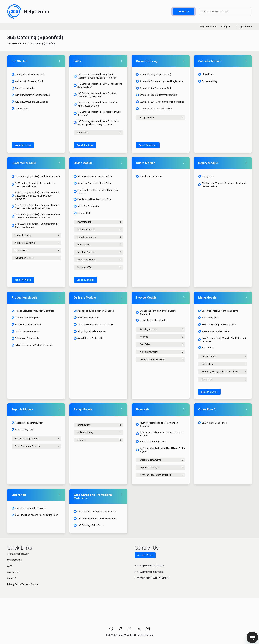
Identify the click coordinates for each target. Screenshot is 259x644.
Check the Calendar (23, 88)
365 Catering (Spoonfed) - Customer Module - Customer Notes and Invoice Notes (36, 207)
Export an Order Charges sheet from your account (96, 192)
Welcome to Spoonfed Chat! (27, 81)
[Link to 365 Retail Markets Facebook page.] (111, 630)
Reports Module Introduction (27, 423)
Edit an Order (20, 109)
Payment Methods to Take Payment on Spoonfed (157, 424)
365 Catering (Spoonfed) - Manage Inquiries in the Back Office (223, 185)
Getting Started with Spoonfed (28, 75)
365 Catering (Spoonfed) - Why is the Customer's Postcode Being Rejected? (95, 76)
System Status (208, 27)
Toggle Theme (243, 27)
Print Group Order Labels (25, 338)
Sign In (226, 27)
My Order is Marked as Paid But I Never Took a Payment (161, 450)
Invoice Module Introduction (152, 320)
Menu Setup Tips (208, 318)
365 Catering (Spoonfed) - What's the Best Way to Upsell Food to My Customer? (96, 123)
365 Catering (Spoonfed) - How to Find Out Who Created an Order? (96, 104)
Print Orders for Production (27, 325)
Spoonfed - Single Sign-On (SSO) (154, 75)
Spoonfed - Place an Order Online (154, 109)
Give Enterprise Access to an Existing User (35, 515)
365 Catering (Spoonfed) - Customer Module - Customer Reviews (36, 225)
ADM (10, 566)
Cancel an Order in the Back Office (93, 183)
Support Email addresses (151, 566)
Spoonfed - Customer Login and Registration (160, 81)
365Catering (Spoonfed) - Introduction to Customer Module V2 (33, 185)
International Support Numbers (153, 578)
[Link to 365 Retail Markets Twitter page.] (121, 630)
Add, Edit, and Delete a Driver (90, 331)
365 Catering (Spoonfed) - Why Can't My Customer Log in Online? (95, 95)
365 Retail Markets (17, 43)
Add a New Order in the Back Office (31, 95)
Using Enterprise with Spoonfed (29, 508)
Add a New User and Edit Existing (30, 102)
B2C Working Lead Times (213, 423)
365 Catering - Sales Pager (89, 525)
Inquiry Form (206, 176)
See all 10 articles (148, 145)
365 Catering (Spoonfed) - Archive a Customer (36, 176)
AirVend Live (13, 572)
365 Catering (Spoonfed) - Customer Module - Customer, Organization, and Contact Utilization (36, 196)
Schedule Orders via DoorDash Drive (94, 325)
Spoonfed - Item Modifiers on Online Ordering (160, 102)
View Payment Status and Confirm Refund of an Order (160, 434)
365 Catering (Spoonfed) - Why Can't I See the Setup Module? (98, 86)
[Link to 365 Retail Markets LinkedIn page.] (139, 630)
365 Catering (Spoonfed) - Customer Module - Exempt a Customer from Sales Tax (36, 216)
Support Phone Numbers (150, 572)
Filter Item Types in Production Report (32, 345)
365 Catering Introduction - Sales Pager (95, 518)
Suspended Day (208, 81)
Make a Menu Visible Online (214, 331)
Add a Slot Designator (86, 206)
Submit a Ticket (145, 555)
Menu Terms (206, 348)
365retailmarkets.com (18, 554)
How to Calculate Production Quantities (33, 311)
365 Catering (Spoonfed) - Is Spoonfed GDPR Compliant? (97, 114)
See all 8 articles (23, 145)
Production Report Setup (25, 331)
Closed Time (206, 75)
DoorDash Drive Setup (86, 318)
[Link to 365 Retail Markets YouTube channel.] (148, 630)
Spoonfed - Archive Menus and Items (218, 311)
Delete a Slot (82, 213)
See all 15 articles (86, 280)
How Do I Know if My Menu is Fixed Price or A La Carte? (222, 340)
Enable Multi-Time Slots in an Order (93, 199)
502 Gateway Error (22, 430)
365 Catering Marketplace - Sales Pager (95, 512)
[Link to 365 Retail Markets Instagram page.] (130, 630)
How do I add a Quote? (149, 176)
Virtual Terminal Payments (151, 442)
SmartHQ (12, 578)
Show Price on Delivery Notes (90, 338)
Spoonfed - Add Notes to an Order (154, 88)
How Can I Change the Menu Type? (217, 325)
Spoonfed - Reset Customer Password (157, 95)
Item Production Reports (25, 318)
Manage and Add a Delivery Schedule (94, 311)
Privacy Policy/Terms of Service (23, 584)
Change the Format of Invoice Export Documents (156, 313)
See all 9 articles (85, 145)
